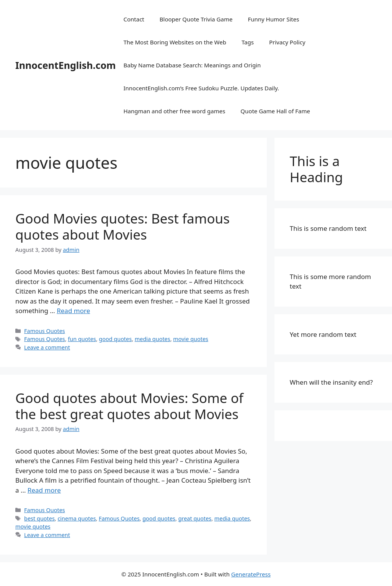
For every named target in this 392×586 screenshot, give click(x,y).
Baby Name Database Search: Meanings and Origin (192, 65)
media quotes (153, 339)
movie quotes (191, 339)
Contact (134, 19)
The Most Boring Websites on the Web (175, 42)
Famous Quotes (45, 331)
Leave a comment (47, 347)
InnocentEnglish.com (65, 65)
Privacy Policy (287, 42)
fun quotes (82, 339)
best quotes (39, 518)
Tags (248, 42)
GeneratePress (251, 574)
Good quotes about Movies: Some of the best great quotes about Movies (129, 406)
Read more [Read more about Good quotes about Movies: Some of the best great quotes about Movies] (44, 490)
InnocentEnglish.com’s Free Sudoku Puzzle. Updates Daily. (201, 88)
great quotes (195, 518)
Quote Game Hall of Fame (275, 111)
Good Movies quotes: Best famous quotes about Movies (122, 226)
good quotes (115, 339)
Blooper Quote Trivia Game (196, 19)
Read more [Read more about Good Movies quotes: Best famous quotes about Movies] (73, 311)
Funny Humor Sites (273, 19)
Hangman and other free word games (174, 111)
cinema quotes (77, 518)
